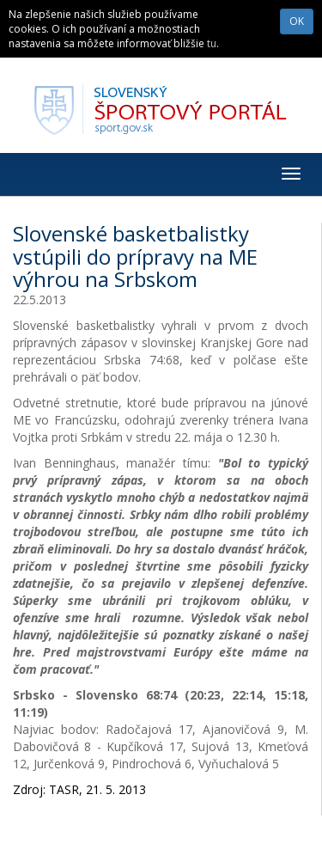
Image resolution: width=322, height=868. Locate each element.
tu (212, 43)
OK (297, 21)
